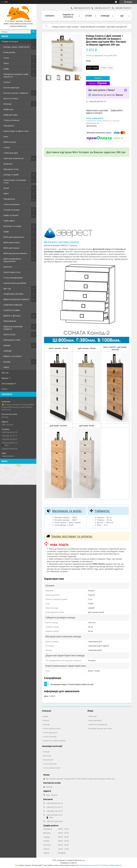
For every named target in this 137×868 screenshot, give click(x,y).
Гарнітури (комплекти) (13, 158)
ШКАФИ (7, 345)
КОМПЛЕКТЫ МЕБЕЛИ (13, 305)
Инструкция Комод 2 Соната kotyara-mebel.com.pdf (72, 684)
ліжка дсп (92, 716)
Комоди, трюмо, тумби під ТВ (16, 47)
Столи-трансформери (13, 278)
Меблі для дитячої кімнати (15, 253)
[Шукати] (34, 32)
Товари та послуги (10, 41)
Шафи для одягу (11, 115)
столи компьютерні (52, 728)
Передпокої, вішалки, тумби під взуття (16, 75)
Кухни (6, 188)
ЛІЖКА (6, 367)
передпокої (48, 760)
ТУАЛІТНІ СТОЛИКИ (12, 310)
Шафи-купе (9, 109)
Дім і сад (7, 288)
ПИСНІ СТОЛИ (9, 335)
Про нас (5, 373)
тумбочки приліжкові (98, 724)
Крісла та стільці (11, 98)
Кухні (6, 137)
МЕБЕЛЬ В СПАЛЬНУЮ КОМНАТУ (13, 328)
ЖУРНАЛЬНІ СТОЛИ (12, 340)
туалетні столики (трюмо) (54, 741)
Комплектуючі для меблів (15, 283)
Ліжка (6, 63)
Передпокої (9, 126)
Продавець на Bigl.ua (68, 863)
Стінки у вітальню (11, 120)
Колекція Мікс (10, 52)
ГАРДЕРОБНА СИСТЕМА (13, 294)
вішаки (46, 720)
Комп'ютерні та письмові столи (15, 181)
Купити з (98, 83)
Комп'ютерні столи (12, 272)
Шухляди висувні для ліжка (100, 728)
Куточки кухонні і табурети (16, 93)
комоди (46, 724)
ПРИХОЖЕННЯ (10, 321)
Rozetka (7, 362)
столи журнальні (50, 732)
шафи (45, 716)
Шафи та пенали (11, 215)
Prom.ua (82, 860)
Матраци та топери (12, 226)
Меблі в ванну (10, 142)
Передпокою (9, 199)
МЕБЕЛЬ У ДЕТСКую (12, 316)
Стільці (7, 147)
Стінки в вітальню (12, 204)
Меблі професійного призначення (12, 260)
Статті (4, 389)
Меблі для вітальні (12, 242)
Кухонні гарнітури (11, 88)
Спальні (7, 82)
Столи (6, 58)
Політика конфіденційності (112, 865)
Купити (98, 78)
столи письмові (50, 737)
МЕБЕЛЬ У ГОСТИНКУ (13, 356)
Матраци (8, 104)
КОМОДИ (7, 351)
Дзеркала (8, 164)
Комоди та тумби (11, 175)
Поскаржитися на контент (90, 865)
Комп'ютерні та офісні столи (16, 131)
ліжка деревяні (95, 720)
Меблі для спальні (11, 248)
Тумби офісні (9, 221)
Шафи (6, 69)
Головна (50, 16)
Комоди (105, 16)
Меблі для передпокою (14, 237)
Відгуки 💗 (6, 378)
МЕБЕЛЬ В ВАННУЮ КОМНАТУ (16, 299)
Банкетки (8, 267)
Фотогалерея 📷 (9, 384)
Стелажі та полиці (11, 210)
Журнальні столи (11, 169)
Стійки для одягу (11, 153)
